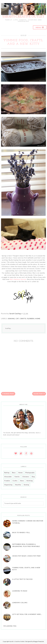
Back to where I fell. (21, 533)
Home (38, 319)
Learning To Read (20, 591)
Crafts (23, 319)
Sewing (26, 485)
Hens (22, 481)
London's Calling (20, 603)
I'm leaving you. (10, 626)
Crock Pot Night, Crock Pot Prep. (27, 556)
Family (17, 477)
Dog (33, 477)
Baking (12, 319)
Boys (14, 473)
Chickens (26, 477)
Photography (30, 473)
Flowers (31, 319)
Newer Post (9, 394)
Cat (17, 319)
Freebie (7, 481)
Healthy (18, 485)
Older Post (38, 394)
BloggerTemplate (39, 641)
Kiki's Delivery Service (18, 279)
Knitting (30, 481)
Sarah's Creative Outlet (17, 641)
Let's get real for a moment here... (27, 614)
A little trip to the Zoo (22, 579)
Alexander (8, 477)
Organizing (8, 485)
